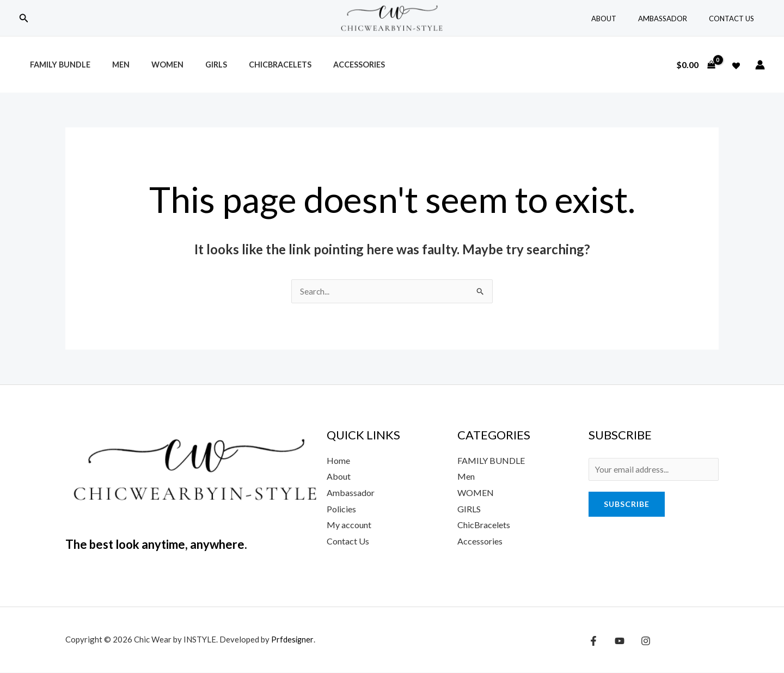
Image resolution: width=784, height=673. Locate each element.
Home (338, 461)
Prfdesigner (293, 640)
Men (112, 65)
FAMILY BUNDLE (491, 461)
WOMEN (476, 493)
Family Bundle (57, 65)
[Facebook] (593, 641)
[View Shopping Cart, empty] (696, 65)
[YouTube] (617, 641)
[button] (24, 18)
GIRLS (469, 509)
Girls (195, 65)
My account (349, 525)
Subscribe (627, 506)
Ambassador (674, 19)
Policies (341, 509)
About (623, 19)
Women (152, 65)
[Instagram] (640, 641)
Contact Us (735, 19)
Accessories (325, 65)
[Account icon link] (760, 65)
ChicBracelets (253, 65)
